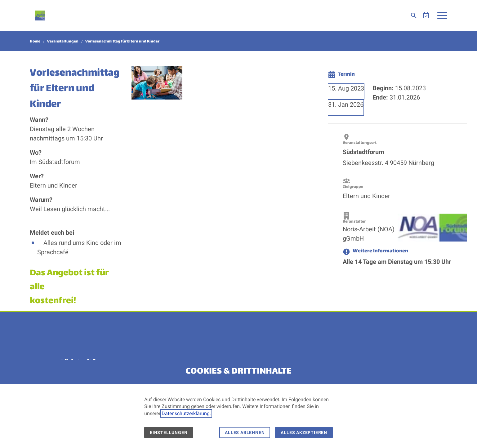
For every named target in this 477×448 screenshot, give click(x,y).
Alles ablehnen (245, 432)
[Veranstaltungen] (426, 16)
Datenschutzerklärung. (186, 413)
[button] (442, 16)
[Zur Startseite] (40, 16)
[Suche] (414, 16)
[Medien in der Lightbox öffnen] (157, 82)
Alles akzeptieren (304, 432)
